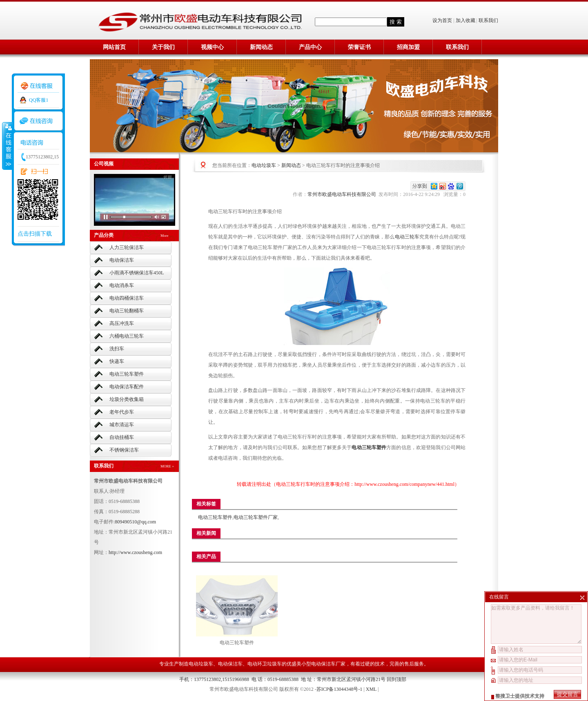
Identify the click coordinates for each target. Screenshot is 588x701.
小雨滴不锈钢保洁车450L (137, 273)
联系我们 (488, 20)
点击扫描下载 (35, 234)
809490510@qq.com (135, 522)
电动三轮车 (407, 237)
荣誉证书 (359, 47)
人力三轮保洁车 (127, 247)
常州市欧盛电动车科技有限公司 (343, 194)
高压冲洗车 (122, 323)
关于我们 (163, 47)
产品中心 (310, 47)
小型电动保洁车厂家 (323, 664)
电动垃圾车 (264, 165)
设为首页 (443, 20)
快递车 (117, 361)
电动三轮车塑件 (127, 374)
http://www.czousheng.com (135, 552)
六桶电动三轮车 (127, 336)
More (165, 236)
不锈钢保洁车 (124, 450)
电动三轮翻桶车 (127, 311)
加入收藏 (465, 20)
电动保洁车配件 (127, 387)
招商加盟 (408, 47)
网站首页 (114, 47)
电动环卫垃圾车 (265, 664)
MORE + (167, 466)
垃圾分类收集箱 (127, 399)
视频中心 (212, 47)
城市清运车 (122, 425)
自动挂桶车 (122, 437)
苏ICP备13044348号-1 (340, 689)
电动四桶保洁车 (127, 298)
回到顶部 (396, 679)
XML (371, 689)
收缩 (7, 146)
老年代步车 (122, 412)
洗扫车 (117, 349)
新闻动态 (261, 47)
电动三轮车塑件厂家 (256, 517)
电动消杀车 (122, 285)
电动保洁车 (122, 260)
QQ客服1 (39, 100)
